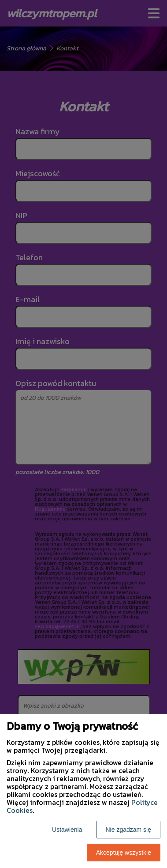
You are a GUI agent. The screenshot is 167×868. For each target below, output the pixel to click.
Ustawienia (67, 830)
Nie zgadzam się (129, 830)
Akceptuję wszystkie (124, 853)
